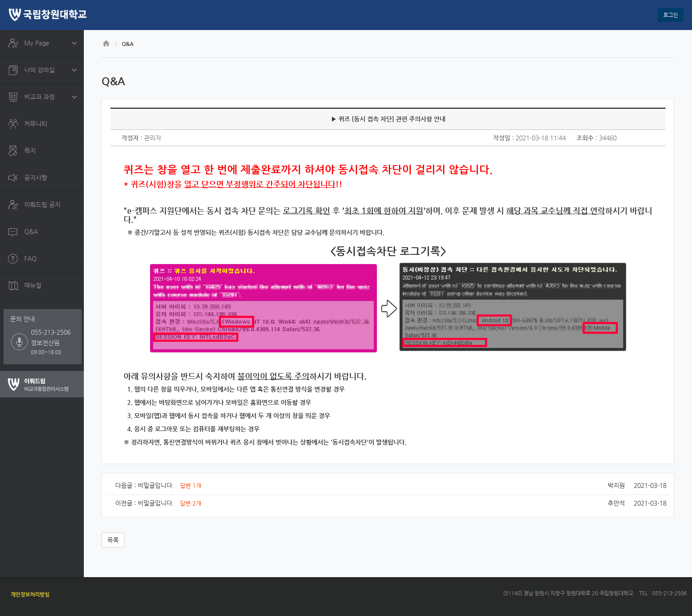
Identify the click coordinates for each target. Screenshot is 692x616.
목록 (113, 540)
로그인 (671, 15)
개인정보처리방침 (30, 594)
